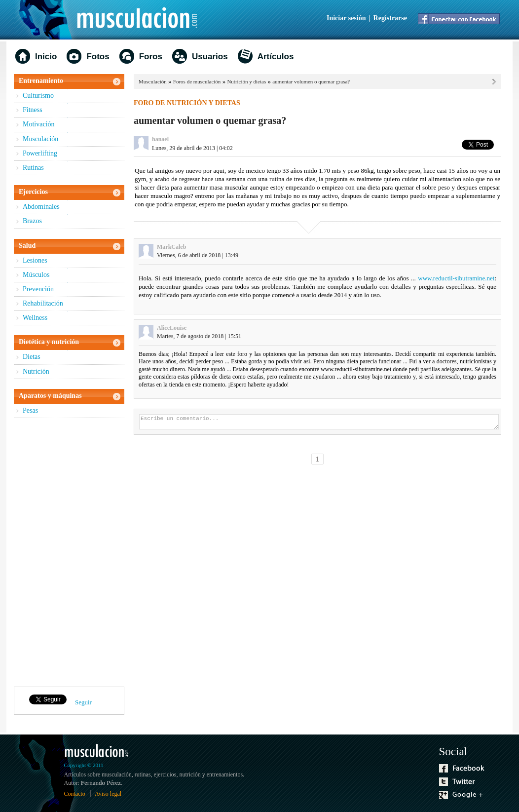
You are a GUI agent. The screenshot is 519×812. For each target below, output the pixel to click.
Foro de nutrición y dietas (187, 103)
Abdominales (41, 207)
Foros (151, 57)
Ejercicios (33, 192)
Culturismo (38, 96)
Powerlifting (40, 153)
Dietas (32, 357)
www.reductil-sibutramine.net (456, 278)
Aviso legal (108, 794)
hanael (160, 139)
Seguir (83, 702)
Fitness (33, 110)
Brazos (32, 221)
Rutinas (33, 168)
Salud (27, 246)
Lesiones (35, 260)
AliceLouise (172, 328)
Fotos (98, 57)
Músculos (36, 275)
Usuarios (210, 57)
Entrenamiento (41, 81)
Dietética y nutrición (49, 342)
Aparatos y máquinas (50, 396)
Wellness (35, 318)
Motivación (39, 124)
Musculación (40, 139)
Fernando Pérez (101, 783)
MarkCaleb (171, 247)
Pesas (30, 410)
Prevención (38, 289)
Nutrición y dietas (246, 81)
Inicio (46, 57)
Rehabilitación (43, 303)
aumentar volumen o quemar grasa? (311, 81)
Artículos (276, 57)
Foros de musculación (197, 81)
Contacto (75, 794)
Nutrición (36, 371)
